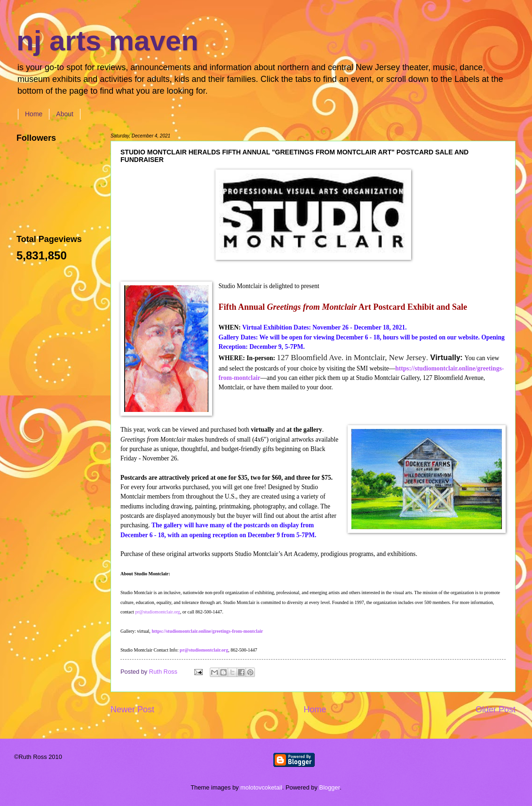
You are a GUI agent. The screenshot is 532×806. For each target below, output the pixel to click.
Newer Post (132, 709)
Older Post (496, 709)
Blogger (330, 787)
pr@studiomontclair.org (157, 612)
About (65, 114)
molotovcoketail (261, 787)
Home (34, 114)
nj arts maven (107, 41)
